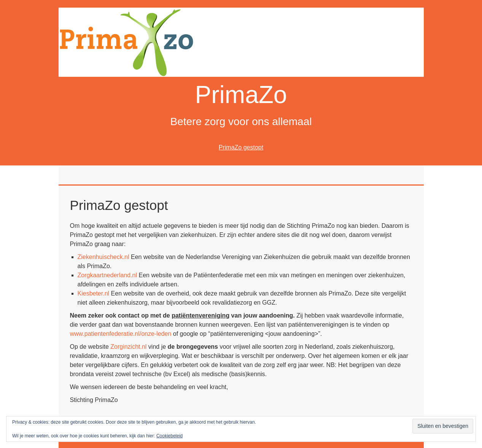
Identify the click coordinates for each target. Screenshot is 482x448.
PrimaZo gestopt (241, 147)
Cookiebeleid (169, 436)
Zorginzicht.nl (128, 347)
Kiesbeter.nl (94, 293)
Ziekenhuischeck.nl (103, 257)
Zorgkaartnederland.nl (107, 275)
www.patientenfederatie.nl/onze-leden (121, 334)
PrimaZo (241, 95)
